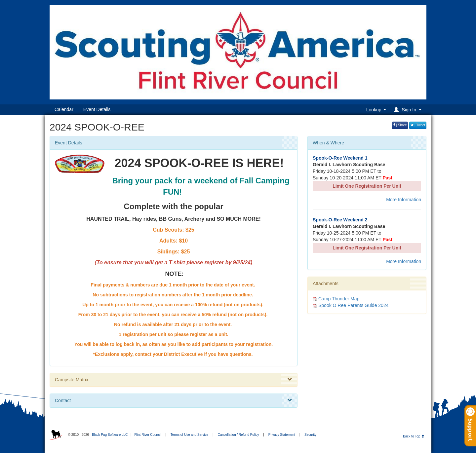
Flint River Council (148, 435)
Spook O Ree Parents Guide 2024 (353, 305)
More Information (404, 200)
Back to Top (414, 436)
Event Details (97, 109)
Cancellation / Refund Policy (238, 435)
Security (310, 435)
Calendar (64, 109)
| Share (400, 125)
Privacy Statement (282, 435)
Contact (174, 400)
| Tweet (418, 125)
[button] (409, 110)
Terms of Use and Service (190, 435)
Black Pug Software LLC (110, 435)
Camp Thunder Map (339, 299)
